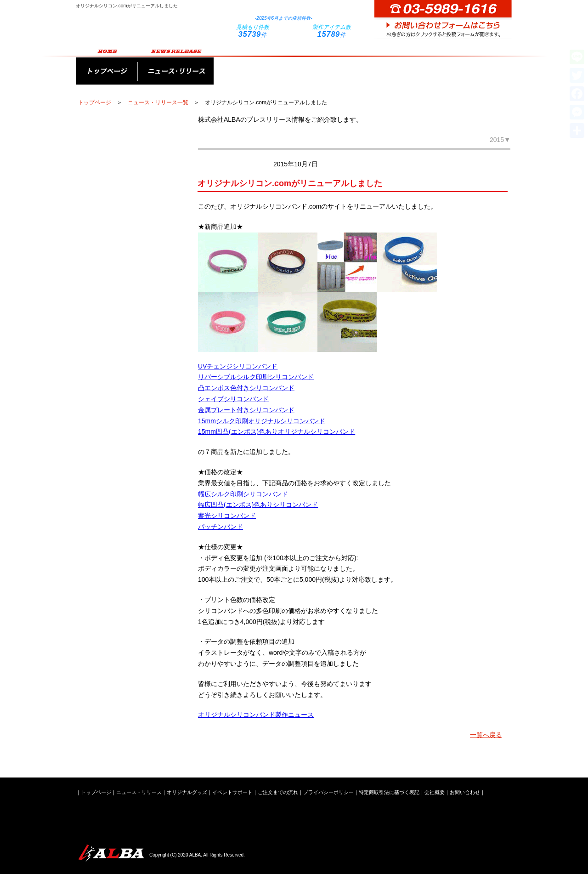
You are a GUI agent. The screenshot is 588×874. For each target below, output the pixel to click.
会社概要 (481, 65)
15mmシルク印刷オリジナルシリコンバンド (262, 421)
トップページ (107, 65)
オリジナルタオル (126, 187)
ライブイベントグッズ (126, 366)
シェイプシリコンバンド (233, 399)
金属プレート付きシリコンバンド (246, 410)
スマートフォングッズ (126, 247)
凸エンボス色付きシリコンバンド (246, 388)
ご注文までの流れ (412, 65)
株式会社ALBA (110, 853)
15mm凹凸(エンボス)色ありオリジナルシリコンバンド (277, 431)
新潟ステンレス (126, 396)
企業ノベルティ (126, 277)
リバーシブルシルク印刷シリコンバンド (256, 377)
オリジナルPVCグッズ (126, 306)
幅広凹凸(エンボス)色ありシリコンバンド (258, 505)
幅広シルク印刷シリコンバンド (243, 494)
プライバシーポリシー (328, 792)
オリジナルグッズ (252, 65)
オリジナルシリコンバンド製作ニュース (256, 715)
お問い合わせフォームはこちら (443, 20)
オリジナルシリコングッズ (126, 336)
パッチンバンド (220, 527)
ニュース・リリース (175, 65)
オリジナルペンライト (126, 127)
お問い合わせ (465, 792)
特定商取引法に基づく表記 (389, 792)
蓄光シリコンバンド (227, 516)
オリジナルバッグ (126, 157)
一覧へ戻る (486, 735)
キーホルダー (126, 217)
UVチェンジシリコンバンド (238, 366)
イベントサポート (332, 65)
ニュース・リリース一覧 (158, 102)
